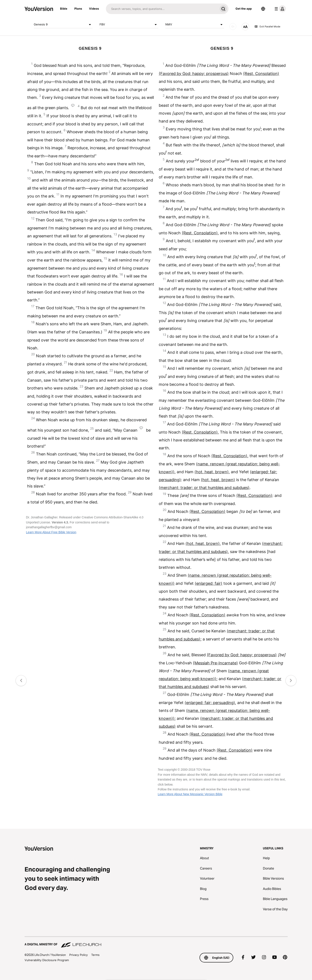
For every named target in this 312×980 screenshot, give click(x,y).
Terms (95, 955)
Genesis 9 (63, 25)
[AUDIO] (233, 27)
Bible (64, 9)
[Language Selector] (263, 9)
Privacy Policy (78, 955)
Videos (94, 9)
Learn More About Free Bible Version (51, 532)
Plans (78, 9)
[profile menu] (279, 9)
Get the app (244, 9)
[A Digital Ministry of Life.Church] (156, 942)
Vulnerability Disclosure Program (47, 960)
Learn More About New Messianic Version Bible (190, 794)
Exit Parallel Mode (267, 27)
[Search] (162, 9)
